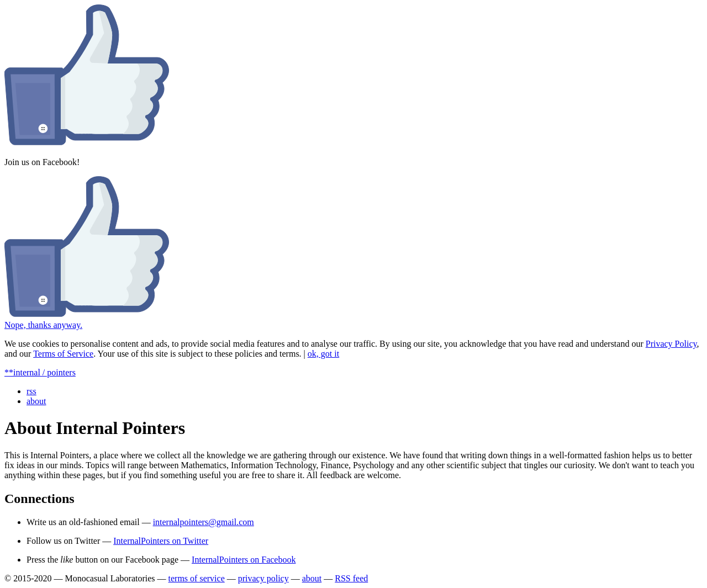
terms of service (197, 578)
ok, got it (323, 354)
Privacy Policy (671, 344)
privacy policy (263, 578)
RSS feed (351, 578)
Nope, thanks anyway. (43, 325)
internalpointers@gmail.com (204, 522)
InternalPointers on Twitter (161, 541)
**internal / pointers (40, 372)
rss (31, 391)
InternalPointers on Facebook (244, 560)
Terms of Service (63, 354)
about (36, 401)
